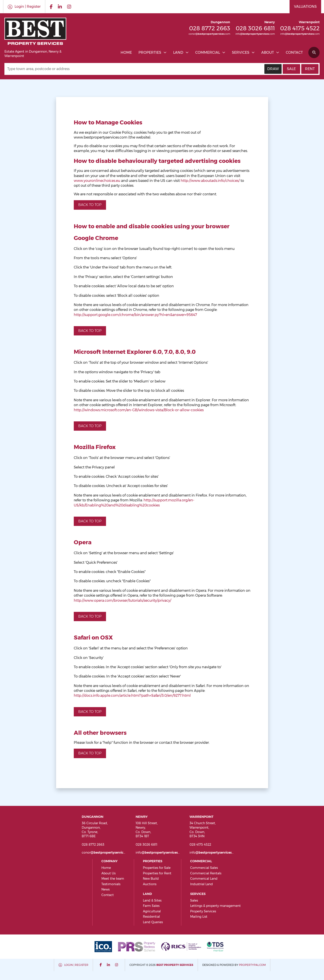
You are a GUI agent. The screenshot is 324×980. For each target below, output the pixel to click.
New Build (151, 879)
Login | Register (76, 965)
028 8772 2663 (210, 28)
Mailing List (199, 917)
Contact (294, 52)
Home (126, 52)
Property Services (203, 911)
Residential (151, 917)
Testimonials (111, 884)
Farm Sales (151, 906)
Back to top (90, 205)
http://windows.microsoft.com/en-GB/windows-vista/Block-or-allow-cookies (139, 410)
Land (178, 52)
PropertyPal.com (252, 965)
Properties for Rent (157, 873)
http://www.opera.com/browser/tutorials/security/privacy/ (122, 600)
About (268, 52)
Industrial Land (202, 884)
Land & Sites (152, 900)
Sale (291, 69)
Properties (150, 52)
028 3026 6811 (255, 28)
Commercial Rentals (206, 873)
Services (241, 52)
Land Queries (153, 922)
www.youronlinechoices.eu (97, 181)
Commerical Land (204, 879)
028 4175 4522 (300, 28)
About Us (108, 873)
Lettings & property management (215, 906)
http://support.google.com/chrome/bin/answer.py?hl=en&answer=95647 (135, 315)
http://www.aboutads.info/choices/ (210, 181)
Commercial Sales (204, 868)
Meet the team (113, 879)
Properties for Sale (157, 868)
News (105, 889)
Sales (194, 900)
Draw (273, 69)
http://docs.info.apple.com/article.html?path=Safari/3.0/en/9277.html (132, 696)
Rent (310, 69)
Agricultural (152, 911)
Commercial (208, 52)
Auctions (150, 884)
